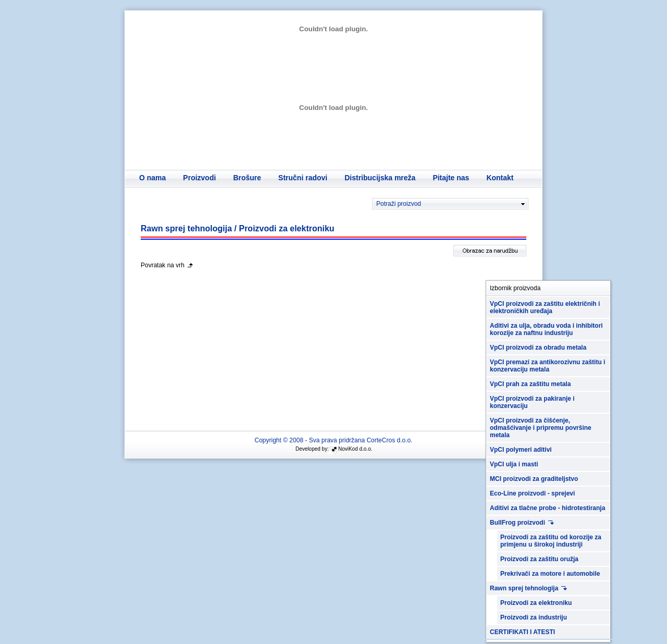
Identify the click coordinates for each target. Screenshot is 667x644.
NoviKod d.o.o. (355, 449)
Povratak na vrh (163, 265)
